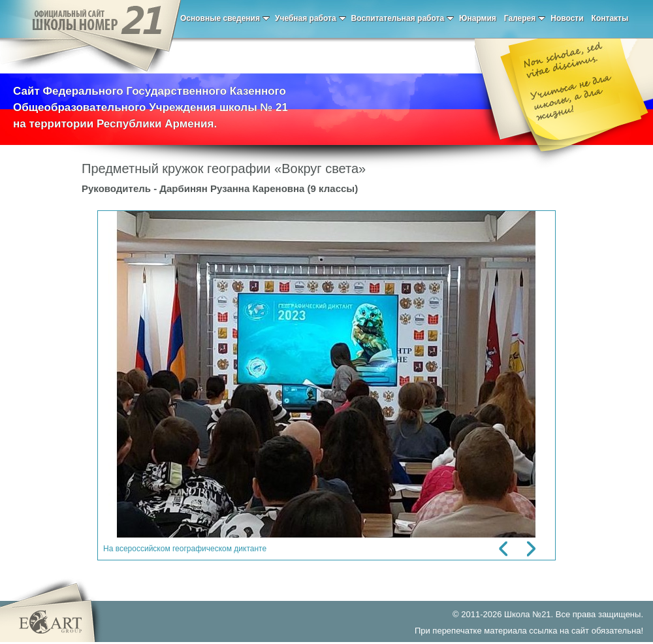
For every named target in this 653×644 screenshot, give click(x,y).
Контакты (610, 18)
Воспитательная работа (403, 18)
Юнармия (478, 18)
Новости (567, 18)
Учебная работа (311, 18)
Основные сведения (225, 18)
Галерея (525, 18)
